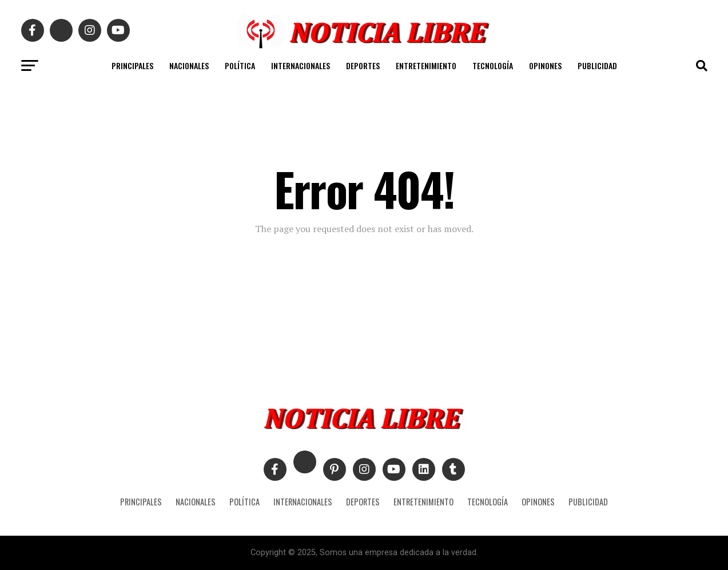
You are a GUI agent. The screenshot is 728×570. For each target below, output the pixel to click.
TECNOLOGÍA (493, 65)
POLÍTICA (240, 65)
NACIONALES (189, 65)
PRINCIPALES (132, 65)
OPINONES (545, 65)
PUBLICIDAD (597, 65)
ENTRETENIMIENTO (426, 65)
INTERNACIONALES (301, 65)
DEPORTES (363, 65)
